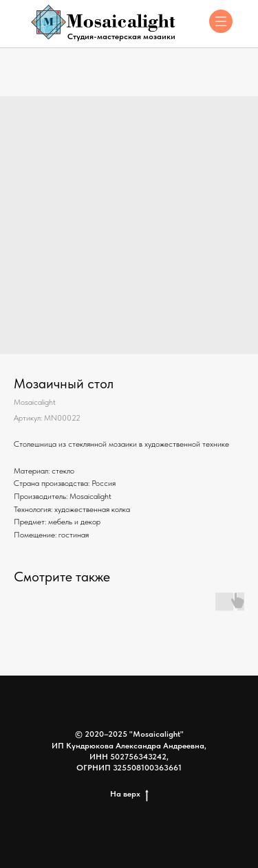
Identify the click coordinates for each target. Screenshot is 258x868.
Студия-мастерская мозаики (121, 36)
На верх (129, 794)
